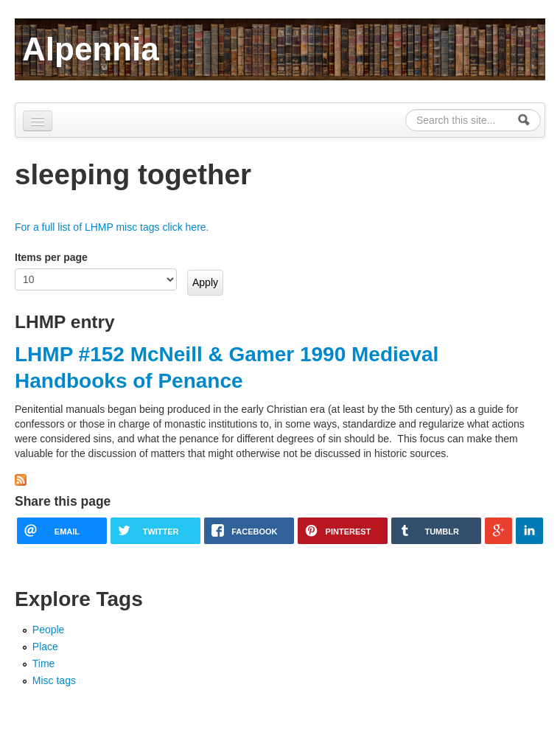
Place (45, 647)
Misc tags (54, 680)
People (49, 630)
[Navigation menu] (38, 121)
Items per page (51, 257)
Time (44, 663)
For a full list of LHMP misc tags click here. (112, 227)
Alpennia (91, 49)
